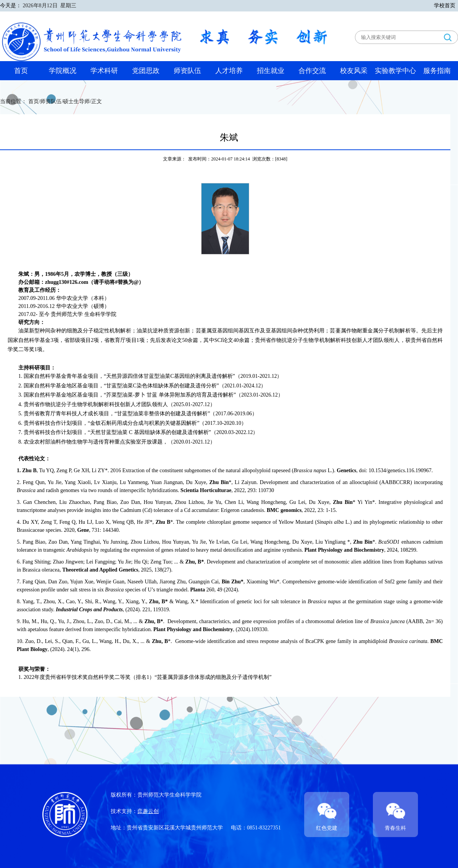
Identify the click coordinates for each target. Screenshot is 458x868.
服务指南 (437, 71)
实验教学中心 (395, 71)
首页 (21, 71)
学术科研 (104, 71)
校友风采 (354, 71)
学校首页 (445, 6)
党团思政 (146, 71)
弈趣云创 (148, 811)
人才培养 (229, 71)
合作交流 (312, 71)
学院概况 (63, 71)
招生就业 (271, 71)
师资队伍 (187, 71)
